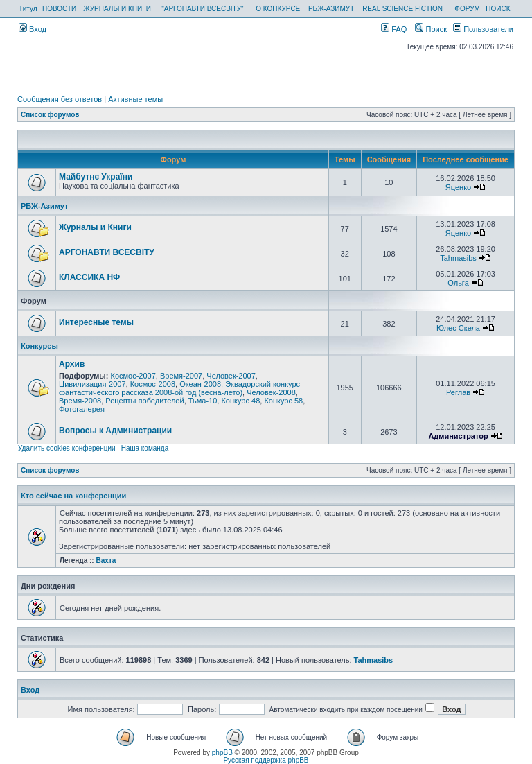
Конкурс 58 (283, 401)
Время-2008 (80, 401)
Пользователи (483, 29)
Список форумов (50, 115)
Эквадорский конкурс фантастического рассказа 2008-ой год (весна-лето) (179, 388)
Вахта (106, 561)
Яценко (458, 187)
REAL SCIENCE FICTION (402, 9)
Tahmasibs (458, 258)
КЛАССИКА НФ (89, 277)
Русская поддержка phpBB (266, 760)
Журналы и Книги (95, 227)
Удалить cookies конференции (67, 448)
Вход (33, 29)
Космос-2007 (133, 376)
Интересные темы (96, 322)
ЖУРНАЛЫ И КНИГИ (117, 9)
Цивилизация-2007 (92, 384)
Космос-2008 (153, 384)
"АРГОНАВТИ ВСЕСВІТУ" (202, 9)
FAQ (394, 29)
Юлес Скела (458, 328)
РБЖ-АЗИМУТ (331, 9)
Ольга (458, 283)
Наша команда (145, 448)
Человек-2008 (271, 392)
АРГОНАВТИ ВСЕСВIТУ (107, 252)
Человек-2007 (231, 376)
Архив (72, 364)
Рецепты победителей (144, 401)
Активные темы (135, 99)
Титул (28, 9)
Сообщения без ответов (60, 99)
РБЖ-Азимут (44, 206)
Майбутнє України (96, 177)
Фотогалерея (82, 409)
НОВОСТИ (59, 9)
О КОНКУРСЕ (278, 9)
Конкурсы (39, 346)
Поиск (431, 29)
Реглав (458, 392)
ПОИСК (498, 9)
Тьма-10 (203, 401)
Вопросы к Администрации (115, 431)
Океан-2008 (200, 384)
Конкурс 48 (240, 401)
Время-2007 (181, 376)
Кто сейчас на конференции (73, 496)
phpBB (222, 753)
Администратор (458, 436)
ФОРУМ (467, 9)
